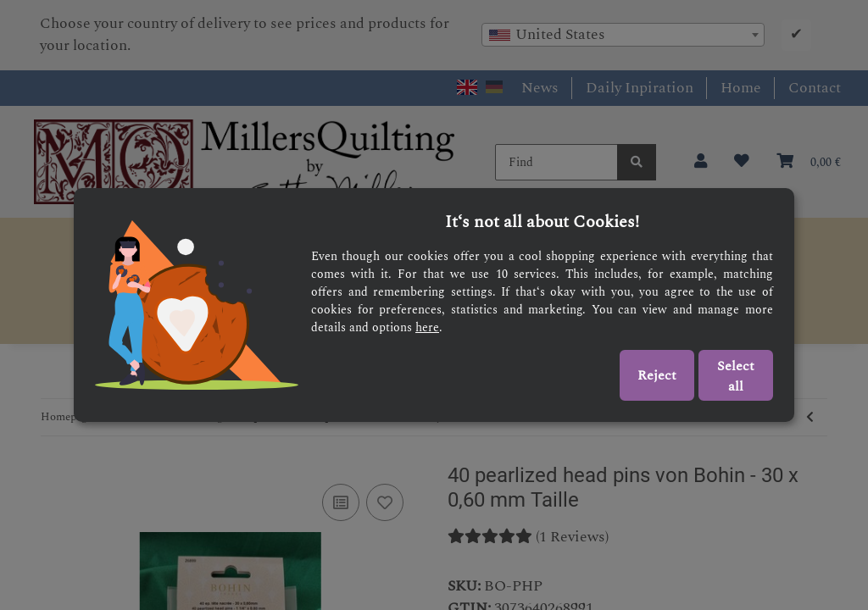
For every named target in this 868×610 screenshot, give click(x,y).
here (427, 327)
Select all (736, 376)
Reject (657, 375)
